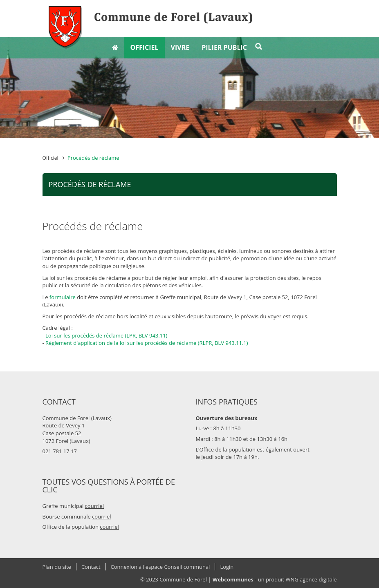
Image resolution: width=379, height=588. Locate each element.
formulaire (63, 297)
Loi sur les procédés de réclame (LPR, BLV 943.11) (106, 335)
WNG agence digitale (311, 579)
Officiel (145, 47)
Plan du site (57, 567)
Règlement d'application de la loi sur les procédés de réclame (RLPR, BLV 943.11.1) (147, 343)
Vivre (180, 47)
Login (227, 567)
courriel (95, 506)
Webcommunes (233, 579)
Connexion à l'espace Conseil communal (160, 567)
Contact (91, 567)
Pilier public (224, 47)
